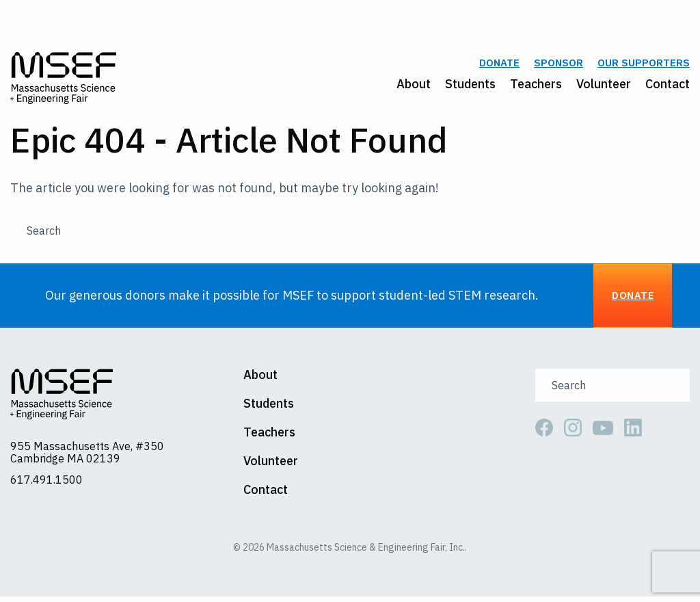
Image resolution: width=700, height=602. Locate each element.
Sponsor (558, 66)
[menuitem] (406, 87)
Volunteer (604, 87)
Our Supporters (644, 66)
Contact (668, 87)
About (414, 87)
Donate (499, 66)
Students (470, 87)
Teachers (536, 87)
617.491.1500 (46, 485)
